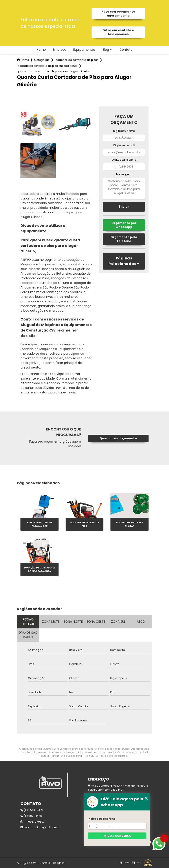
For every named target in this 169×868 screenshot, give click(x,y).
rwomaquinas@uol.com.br (40, 827)
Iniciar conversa (117, 836)
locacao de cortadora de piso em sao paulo (47, 66)
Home (41, 50)
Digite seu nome (124, 131)
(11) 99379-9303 (33, 822)
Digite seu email (124, 145)
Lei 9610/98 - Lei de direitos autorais (106, 756)
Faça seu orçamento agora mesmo (118, 14)
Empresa (60, 50)
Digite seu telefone (124, 160)
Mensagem (124, 174)
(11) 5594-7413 (32, 810)
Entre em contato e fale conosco (118, 32)
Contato (126, 50)
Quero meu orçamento (118, 438)
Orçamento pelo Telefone (124, 239)
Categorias (42, 60)
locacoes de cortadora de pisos (77, 60)
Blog (106, 50)
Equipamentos (84, 50)
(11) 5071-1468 (31, 816)
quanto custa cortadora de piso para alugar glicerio (53, 71)
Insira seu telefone (102, 819)
